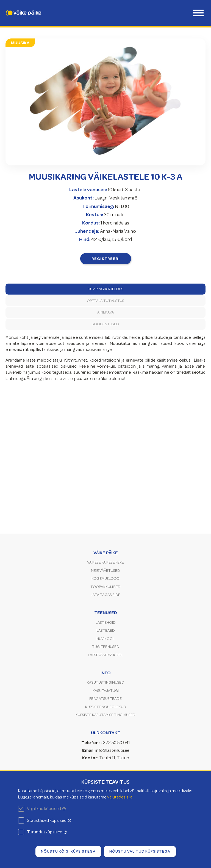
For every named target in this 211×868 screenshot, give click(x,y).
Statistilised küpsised (49, 820)
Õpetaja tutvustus (105, 301)
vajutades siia (120, 797)
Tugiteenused (106, 647)
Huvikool (105, 639)
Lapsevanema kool (106, 655)
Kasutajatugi (106, 691)
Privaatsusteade (105, 699)
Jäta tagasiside (106, 595)
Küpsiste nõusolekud (106, 707)
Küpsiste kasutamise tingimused (105, 715)
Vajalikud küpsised (46, 809)
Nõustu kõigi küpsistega (68, 851)
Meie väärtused (105, 571)
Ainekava (106, 312)
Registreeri (106, 259)
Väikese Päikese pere (105, 562)
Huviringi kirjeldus (105, 289)
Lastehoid (106, 622)
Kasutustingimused (105, 682)
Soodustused (105, 324)
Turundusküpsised (47, 832)
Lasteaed (106, 630)
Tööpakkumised (105, 587)
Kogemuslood (105, 579)
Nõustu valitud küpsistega (140, 851)
